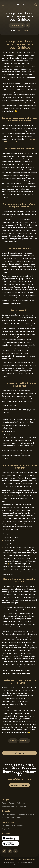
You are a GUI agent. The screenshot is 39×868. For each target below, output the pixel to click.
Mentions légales (27, 863)
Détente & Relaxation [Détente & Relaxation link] (10, 814)
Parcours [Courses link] (12, 803)
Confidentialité (9, 863)
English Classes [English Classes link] (8, 829)
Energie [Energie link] (18, 818)
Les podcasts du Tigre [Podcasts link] (10, 806)
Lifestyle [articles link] (23, 806)
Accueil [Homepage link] (5, 803)
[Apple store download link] (10, 844)
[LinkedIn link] (15, 851)
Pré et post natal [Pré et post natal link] (8, 818)
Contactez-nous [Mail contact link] (19, 865)
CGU (18, 863)
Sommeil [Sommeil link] (31, 814)
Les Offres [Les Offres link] (6, 826)
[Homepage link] (20, 5)
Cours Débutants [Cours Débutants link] (17, 826)
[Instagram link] (10, 851)
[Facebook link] (4, 851)
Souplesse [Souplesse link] (23, 814)
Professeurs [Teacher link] (21, 803)
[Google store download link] (10, 838)
